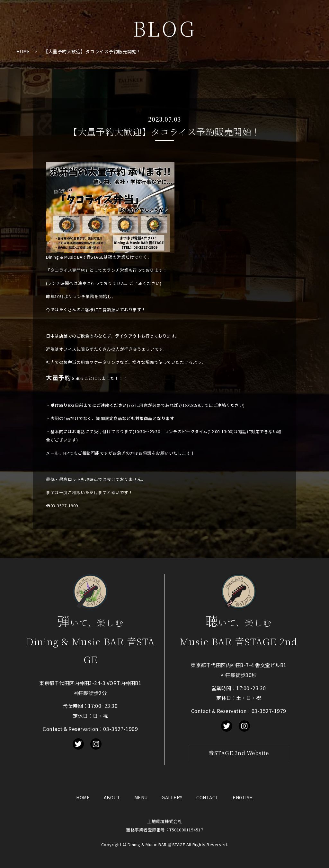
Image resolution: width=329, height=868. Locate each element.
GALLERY (172, 797)
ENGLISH (243, 797)
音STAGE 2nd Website (239, 753)
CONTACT (208, 797)
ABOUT (112, 797)
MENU (141, 797)
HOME (23, 51)
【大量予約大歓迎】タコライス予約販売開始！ (92, 51)
